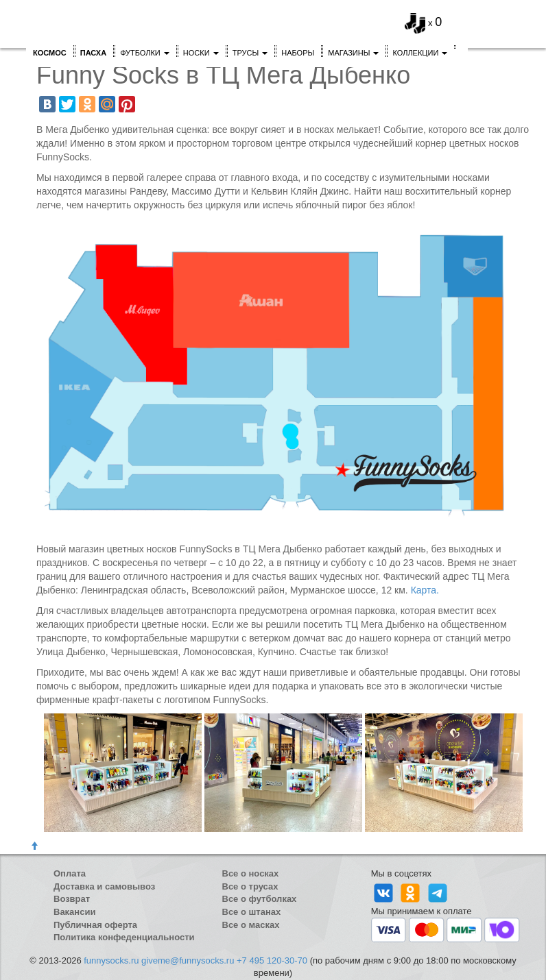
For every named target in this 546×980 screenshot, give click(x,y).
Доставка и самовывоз (104, 886)
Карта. (425, 590)
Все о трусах (250, 886)
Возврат (72, 899)
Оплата (70, 873)
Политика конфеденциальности (124, 937)
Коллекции (420, 53)
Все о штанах (252, 912)
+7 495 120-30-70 (272, 960)
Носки (201, 53)
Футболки (145, 53)
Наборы (298, 53)
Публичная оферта (95, 925)
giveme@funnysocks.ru (188, 960)
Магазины (353, 53)
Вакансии (74, 912)
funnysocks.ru (111, 960)
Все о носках (251, 873)
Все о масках (251, 925)
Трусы (250, 53)
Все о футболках (260, 899)
